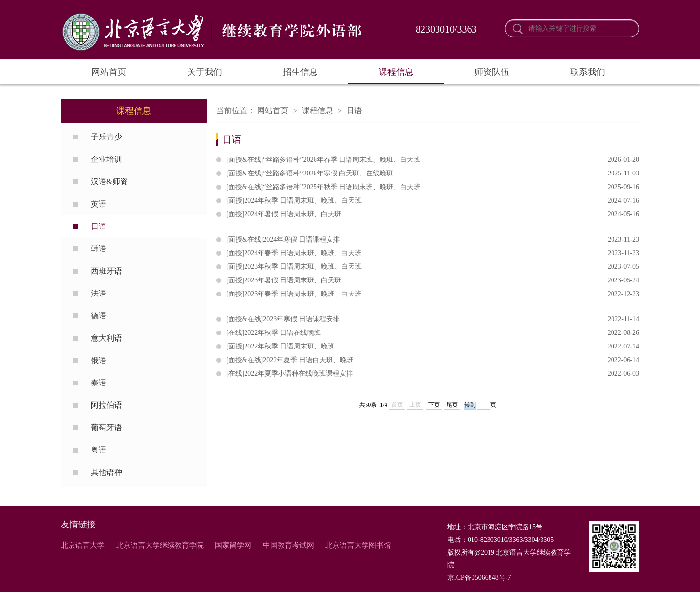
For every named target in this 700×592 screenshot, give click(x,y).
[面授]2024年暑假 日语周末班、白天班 (433, 214)
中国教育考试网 (289, 545)
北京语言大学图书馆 (358, 545)
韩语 (99, 249)
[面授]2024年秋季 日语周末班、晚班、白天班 (433, 201)
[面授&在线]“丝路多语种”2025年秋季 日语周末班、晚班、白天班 (433, 187)
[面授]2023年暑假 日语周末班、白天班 (433, 280)
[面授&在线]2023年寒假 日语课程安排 (433, 319)
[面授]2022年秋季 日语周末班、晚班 (433, 347)
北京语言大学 (83, 545)
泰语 (99, 383)
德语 (99, 316)
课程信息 (396, 72)
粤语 (99, 450)
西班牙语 (106, 271)
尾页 (452, 405)
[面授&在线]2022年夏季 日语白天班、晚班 (433, 360)
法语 (99, 293)
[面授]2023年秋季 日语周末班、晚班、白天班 (433, 267)
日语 (99, 226)
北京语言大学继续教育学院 (160, 545)
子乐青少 (106, 137)
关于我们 (205, 72)
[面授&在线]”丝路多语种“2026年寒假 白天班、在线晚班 (433, 174)
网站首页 (109, 72)
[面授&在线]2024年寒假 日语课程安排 (433, 240)
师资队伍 (492, 72)
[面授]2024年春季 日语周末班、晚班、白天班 (433, 253)
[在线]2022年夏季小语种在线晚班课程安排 (433, 374)
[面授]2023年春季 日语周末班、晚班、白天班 (433, 294)
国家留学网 (233, 545)
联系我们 (588, 72)
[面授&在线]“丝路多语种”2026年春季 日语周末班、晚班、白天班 (433, 160)
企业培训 (106, 159)
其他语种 (106, 472)
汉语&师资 (109, 182)
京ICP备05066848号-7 (479, 578)
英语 (99, 204)
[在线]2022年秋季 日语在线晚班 (433, 333)
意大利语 (106, 338)
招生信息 (300, 72)
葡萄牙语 (106, 427)
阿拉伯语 (106, 405)
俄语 (99, 360)
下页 (434, 405)
